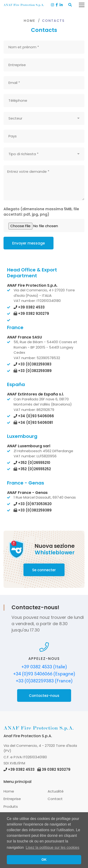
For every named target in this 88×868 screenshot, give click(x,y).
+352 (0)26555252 (32, 469)
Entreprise (12, 799)
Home (29, 21)
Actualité (56, 791)
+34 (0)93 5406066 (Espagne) (44, 674)
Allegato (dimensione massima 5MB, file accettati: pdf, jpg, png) (41, 212)
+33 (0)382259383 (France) (44, 681)
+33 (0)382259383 (33, 364)
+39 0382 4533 (29, 307)
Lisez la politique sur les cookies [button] (52, 847)
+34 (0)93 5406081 (33, 423)
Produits (11, 806)
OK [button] (44, 860)
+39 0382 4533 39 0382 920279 (37, 769)
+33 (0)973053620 (33, 504)
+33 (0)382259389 (33, 371)
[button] (70, 5)
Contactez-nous (44, 696)
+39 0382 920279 (31, 314)
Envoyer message (29, 243)
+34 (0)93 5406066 (34, 416)
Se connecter (44, 570)
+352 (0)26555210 (32, 463)
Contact (55, 799)
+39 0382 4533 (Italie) (44, 667)
